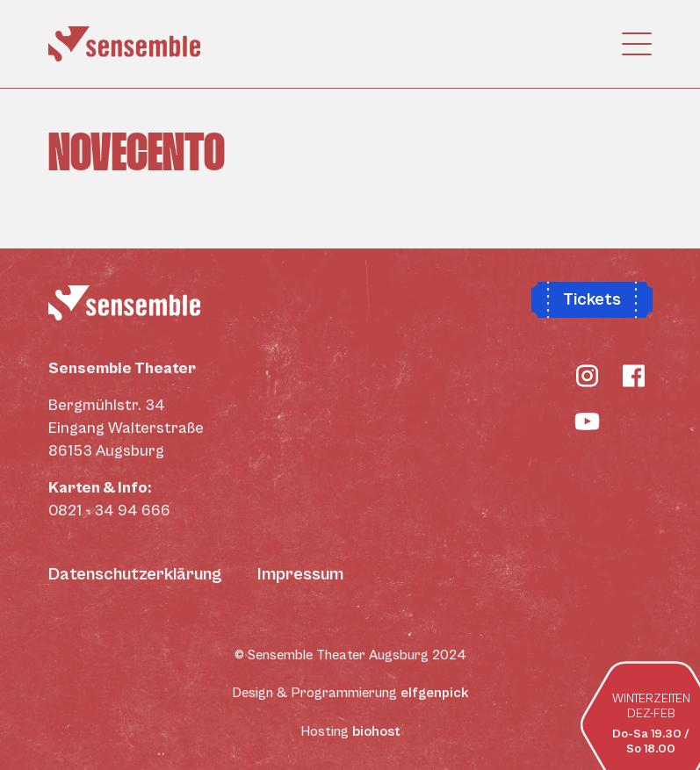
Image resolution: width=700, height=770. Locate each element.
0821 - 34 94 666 (109, 511)
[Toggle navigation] (631, 44)
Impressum (300, 575)
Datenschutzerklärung (135, 575)
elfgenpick (435, 693)
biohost (376, 731)
